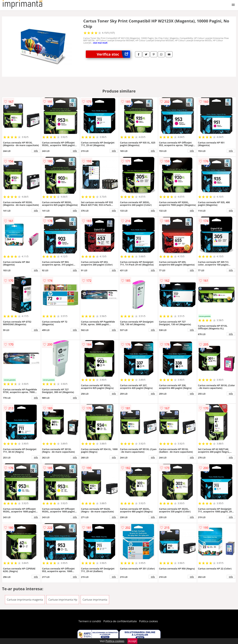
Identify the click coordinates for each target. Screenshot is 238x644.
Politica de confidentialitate (120, 621)
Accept (132, 641)
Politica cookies (149, 621)
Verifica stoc (113, 54)
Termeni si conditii (90, 621)
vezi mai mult (100, 43)
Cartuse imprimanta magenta (25, 600)
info (36, 151)
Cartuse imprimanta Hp (63, 600)
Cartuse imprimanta (95, 600)
